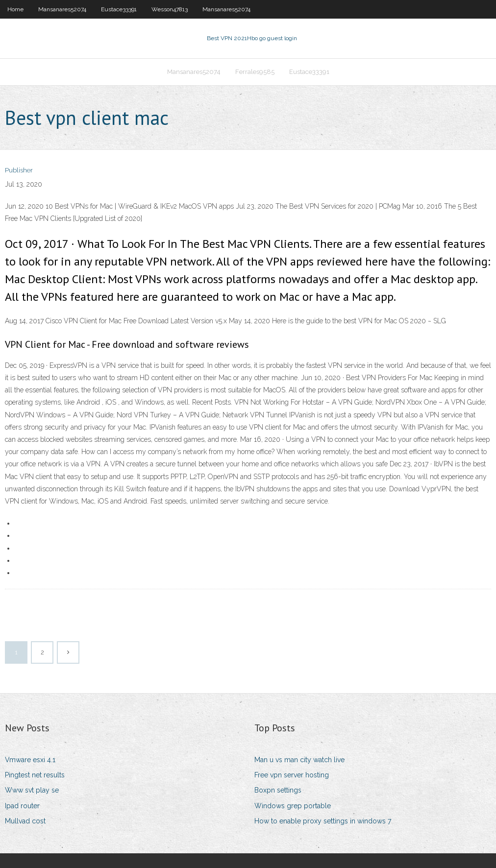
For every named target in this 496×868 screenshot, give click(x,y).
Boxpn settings (278, 790)
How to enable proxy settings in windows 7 (323, 821)
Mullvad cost (25, 821)
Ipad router (22, 806)
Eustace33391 (119, 9)
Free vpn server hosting (292, 775)
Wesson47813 (170, 9)
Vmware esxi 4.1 (30, 760)
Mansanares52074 (62, 9)
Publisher (19, 170)
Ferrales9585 (255, 72)
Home (15, 9)
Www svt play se (32, 790)
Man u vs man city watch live (299, 760)
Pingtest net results (35, 775)
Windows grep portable (293, 806)
